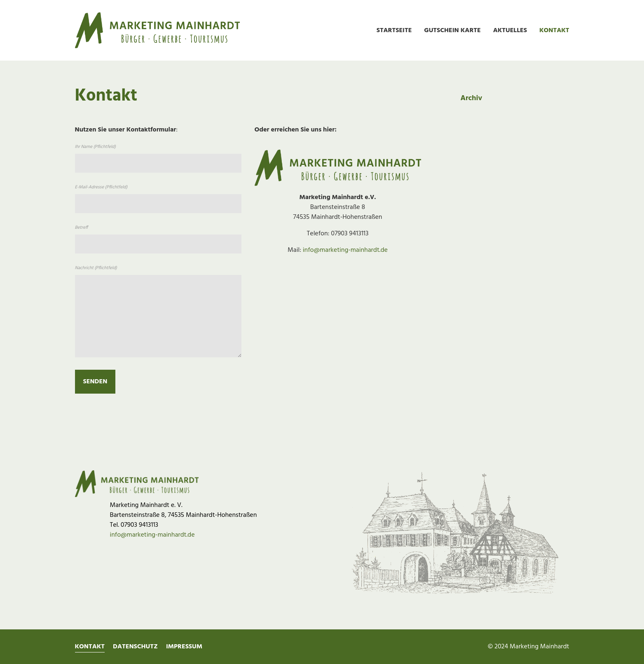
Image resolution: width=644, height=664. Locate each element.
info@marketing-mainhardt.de (345, 250)
